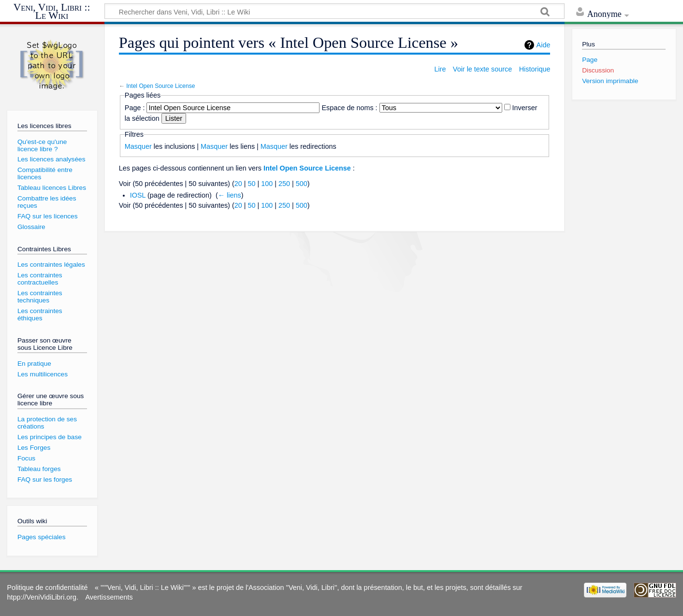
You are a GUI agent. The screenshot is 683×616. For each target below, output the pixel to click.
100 (267, 184)
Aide (544, 45)
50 (251, 184)
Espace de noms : (349, 108)
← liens (230, 195)
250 (284, 184)
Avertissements (109, 597)
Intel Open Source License (160, 86)
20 (238, 184)
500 (302, 184)
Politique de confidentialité (47, 587)
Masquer (138, 146)
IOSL (138, 195)
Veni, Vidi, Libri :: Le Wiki (52, 12)
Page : (135, 108)
